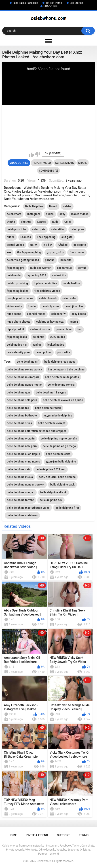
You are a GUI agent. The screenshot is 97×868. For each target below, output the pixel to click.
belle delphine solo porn (22, 400)
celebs (67, 206)
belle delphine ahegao (21, 492)
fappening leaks (17, 337)
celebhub (39, 337)
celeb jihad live (74, 306)
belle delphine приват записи (26, 485)
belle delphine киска (20, 477)
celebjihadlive (72, 283)
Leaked (42, 222)
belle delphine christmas (22, 515)
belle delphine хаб (18, 469)
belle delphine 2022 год (50, 469)
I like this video (32, 155)
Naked (53, 206)
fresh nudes (77, 252)
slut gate (67, 237)
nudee (11, 237)
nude (55, 222)
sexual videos (16, 245)
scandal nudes (36, 314)
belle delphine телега (61, 385)
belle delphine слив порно (24, 462)
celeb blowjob (48, 298)
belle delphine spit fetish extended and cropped (37, 431)
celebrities (58, 229)
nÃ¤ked (63, 245)
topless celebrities (45, 283)
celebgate (80, 245)
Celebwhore (44, 861)
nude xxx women (41, 268)
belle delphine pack (62, 485)
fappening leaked (18, 291)
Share (82, 163)
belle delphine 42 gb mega (59, 446)
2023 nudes (58, 337)
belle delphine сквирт (52, 423)
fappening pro (16, 268)
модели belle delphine (58, 416)
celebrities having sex (50, 322)
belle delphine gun (18, 393)
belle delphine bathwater (22, 416)
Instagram (34, 214)
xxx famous (64, 268)
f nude (32, 306)
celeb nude (14, 275)
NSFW (34, 245)
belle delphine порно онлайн (59, 439)
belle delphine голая (48, 408)
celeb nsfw (69, 298)
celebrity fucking (17, 283)
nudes (50, 214)
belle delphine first (67, 508)
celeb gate (39, 229)
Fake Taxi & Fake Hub (25, 3)
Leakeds (26, 237)
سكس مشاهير (55, 252)
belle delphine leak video (60, 362)
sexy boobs (79, 314)
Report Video (42, 163)
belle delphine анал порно (24, 454)
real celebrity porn (18, 352)
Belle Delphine (34, 206)
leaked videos (80, 214)
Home (13, 835)
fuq (79, 329)
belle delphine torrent (20, 500)
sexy (62, 214)
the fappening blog (29, 252)
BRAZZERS (50, 6)
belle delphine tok (18, 408)
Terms (84, 835)
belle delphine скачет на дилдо (63, 400)
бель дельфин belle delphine (57, 477)
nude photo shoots (19, 322)
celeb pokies (43, 352)
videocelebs (14, 306)
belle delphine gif (28, 362)
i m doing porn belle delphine (66, 370)
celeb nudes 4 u (17, 345)
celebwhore (14, 214)
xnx (9, 252)
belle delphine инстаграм (23, 377)
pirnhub (50, 260)
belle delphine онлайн (21, 439)
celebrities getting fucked (23, 260)
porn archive (64, 329)
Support (63, 835)
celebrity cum (50, 306)
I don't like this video (37, 155)
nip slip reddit (16, 329)
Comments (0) (49, 171)
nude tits (66, 260)
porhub (82, 268)
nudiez (74, 322)
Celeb (68, 222)
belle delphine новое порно (24, 385)
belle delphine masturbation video (28, 508)
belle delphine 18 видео (51, 393)
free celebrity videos (47, 291)
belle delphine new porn (22, 446)
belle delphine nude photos (62, 377)
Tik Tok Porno (54, 3)
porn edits (64, 352)
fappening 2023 (36, 275)
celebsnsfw (59, 314)
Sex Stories (76, 3)
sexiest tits (59, 275)
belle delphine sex (51, 500)
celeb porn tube (17, 229)
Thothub (26, 222)
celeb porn (77, 229)
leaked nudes (56, 345)
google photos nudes (20, 298)
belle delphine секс (58, 454)
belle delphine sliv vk (54, 492)
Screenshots (64, 163)
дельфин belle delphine (61, 462)
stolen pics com (40, 329)
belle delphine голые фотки (25, 370)
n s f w (48, 245)
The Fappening (46, 237)
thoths (11, 222)
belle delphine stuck (20, 423)
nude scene (14, 314)
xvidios (37, 345)
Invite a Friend (37, 835)
